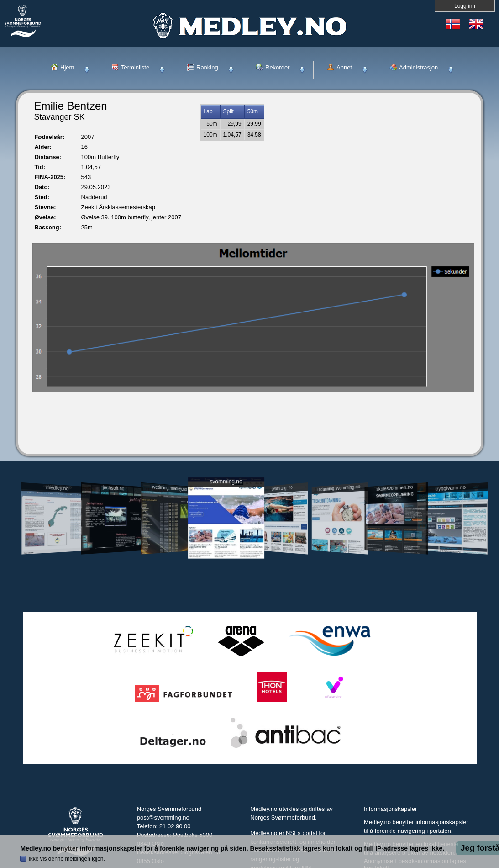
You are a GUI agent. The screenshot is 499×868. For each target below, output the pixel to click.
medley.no (57, 488)
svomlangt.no (282, 488)
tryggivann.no (450, 488)
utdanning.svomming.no (339, 488)
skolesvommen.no (394, 488)
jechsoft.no (113, 488)
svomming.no (226, 482)
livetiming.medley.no (169, 488)
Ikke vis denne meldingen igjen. (66, 859)
